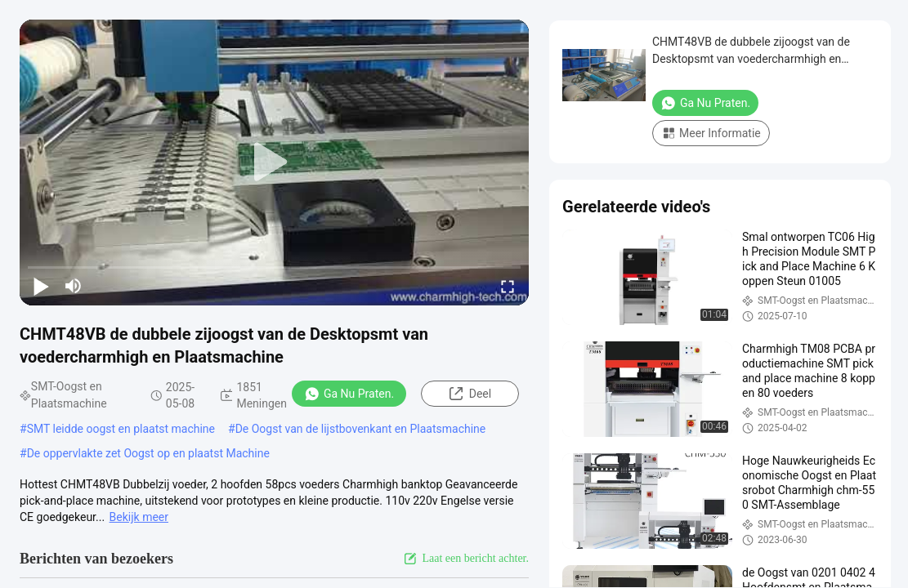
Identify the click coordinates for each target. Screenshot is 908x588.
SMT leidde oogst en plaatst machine (121, 429)
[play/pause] (41, 286)
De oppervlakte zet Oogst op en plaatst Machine (148, 453)
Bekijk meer (139, 517)
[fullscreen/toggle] (508, 286)
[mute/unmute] (74, 286)
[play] (275, 163)
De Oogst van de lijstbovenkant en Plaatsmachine (361, 429)
